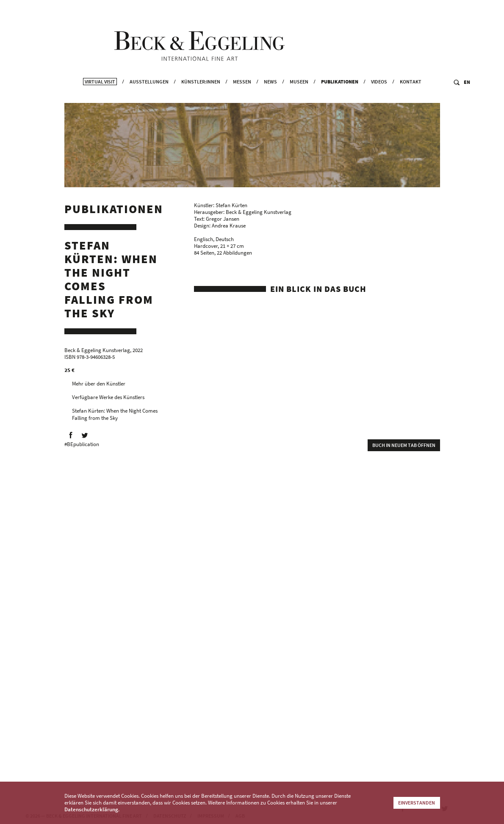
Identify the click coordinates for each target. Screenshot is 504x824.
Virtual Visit (100, 98)
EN (467, 98)
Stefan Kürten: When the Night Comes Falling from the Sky (115, 418)
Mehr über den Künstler (99, 387)
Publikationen (340, 98)
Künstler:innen (201, 98)
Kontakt (411, 98)
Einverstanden (417, 803)
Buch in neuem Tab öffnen (404, 448)
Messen (242, 98)
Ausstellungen (149, 98)
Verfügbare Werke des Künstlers (108, 401)
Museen (299, 98)
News (270, 98)
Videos (379, 98)
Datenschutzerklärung (91, 809)
